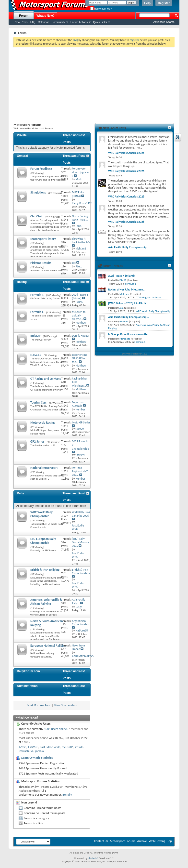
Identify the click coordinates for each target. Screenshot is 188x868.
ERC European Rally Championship (43, 541)
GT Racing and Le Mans (46, 379)
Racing (22, 282)
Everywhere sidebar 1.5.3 (135, 354)
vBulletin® (93, 858)
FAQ (33, 22)
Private (22, 135)
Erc (74, 263)
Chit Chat (36, 216)
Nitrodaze (125, 339)
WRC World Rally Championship (41, 514)
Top (170, 841)
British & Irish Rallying (45, 570)
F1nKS (123, 280)
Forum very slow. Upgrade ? (80, 172)
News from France (78, 647)
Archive (142, 841)
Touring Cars (38, 402)
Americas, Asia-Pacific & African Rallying (46, 602)
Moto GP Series (81, 422)
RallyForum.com (28, 671)
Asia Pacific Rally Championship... (129, 247)
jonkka (40, 751)
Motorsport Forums (123, 841)
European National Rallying (48, 646)
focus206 (68, 747)
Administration (27, 686)
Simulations (38, 192)
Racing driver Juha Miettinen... (127, 289)
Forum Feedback (41, 169)
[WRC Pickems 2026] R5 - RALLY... (128, 303)
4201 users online (55, 729)
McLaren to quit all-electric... (79, 316)
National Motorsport (44, 468)
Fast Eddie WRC (50, 747)
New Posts (21, 22)
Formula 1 (37, 295)
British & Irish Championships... (82, 572)
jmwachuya (26, 751)
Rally (20, 493)
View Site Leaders (65, 705)
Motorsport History (43, 239)
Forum (24, 16)
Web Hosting (157, 841)
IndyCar (35, 336)
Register (164, 3)
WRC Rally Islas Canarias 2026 (81, 514)
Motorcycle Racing (42, 423)
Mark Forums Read (39, 705)
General (22, 156)
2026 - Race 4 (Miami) (80, 296)
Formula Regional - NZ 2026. (80, 471)
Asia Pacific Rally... (79, 601)
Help (147, 3)
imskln (79, 747)
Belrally (67, 795)
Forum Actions (79, 22)
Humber (124, 322)
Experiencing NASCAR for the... (80, 358)
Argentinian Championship (81, 623)
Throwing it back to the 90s (81, 241)
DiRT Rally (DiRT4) (78, 194)
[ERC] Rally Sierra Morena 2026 (80, 542)
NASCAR (36, 355)
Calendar (43, 22)
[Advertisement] (94, 83)
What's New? (46, 16)
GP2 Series (37, 441)
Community (58, 22)
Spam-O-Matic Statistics (37, 758)
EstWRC (33, 747)
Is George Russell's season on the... (129, 334)
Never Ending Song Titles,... (80, 218)
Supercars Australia (78, 404)
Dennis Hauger (81, 336)
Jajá (122, 308)
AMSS (23, 747)
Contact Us (101, 841)
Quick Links (100, 22)
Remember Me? (101, 9)
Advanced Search (164, 22)
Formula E (37, 312)
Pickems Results (41, 263)
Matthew (124, 294)
